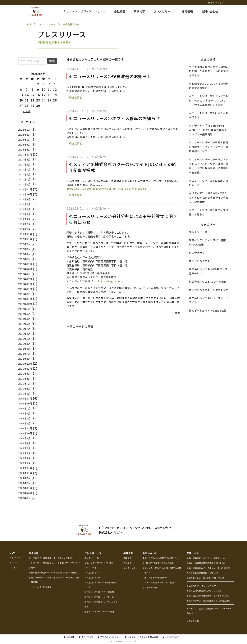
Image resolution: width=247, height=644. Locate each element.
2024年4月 (25, 169)
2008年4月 (25, 453)
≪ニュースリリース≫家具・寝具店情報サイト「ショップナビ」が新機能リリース (209, 147)
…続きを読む (74, 97)
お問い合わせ (150, 553)
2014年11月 (25, 299)
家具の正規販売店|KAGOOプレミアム (204, 591)
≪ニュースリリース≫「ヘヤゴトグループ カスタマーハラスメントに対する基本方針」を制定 (208, 100)
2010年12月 (25, 364)
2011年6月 (25, 349)
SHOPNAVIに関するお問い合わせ (158, 563)
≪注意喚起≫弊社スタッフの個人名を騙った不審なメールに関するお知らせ (209, 71)
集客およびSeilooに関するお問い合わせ (162, 558)
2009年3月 (25, 413)
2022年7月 (25, 219)
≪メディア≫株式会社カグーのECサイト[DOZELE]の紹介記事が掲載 (123, 167)
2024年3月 (25, 174)
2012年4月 (25, 329)
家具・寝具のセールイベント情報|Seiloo (206, 558)
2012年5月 (25, 324)
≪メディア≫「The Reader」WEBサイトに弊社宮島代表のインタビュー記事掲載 (208, 130)
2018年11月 (25, 284)
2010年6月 (25, 378)
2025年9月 (25, 140)
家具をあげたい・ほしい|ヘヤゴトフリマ (206, 578)
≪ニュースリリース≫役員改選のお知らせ (110, 76)
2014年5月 (25, 314)
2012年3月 (25, 334)
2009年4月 (25, 408)
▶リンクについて (171, 637)
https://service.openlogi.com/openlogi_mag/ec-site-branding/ (107, 189)
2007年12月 (25, 468)
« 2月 (27, 111)
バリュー (14, 567)
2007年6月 (25, 483)
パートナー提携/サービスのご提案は (160, 582)
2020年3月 (25, 259)
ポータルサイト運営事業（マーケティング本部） (51, 558)
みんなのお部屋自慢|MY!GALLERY (203, 573)
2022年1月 (25, 229)
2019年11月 (25, 264)
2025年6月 (25, 149)
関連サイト (193, 553)
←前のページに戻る (80, 326)
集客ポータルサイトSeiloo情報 (208, 311)
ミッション (15, 558)
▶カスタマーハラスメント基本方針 (142, 637)
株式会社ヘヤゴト (199, 261)
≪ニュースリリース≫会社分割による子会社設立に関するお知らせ (123, 219)
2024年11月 (25, 154)
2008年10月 (25, 433)
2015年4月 (25, 294)
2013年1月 (25, 319)
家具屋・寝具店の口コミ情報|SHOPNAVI (206, 563)
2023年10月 (25, 194)
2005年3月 (25, 498)
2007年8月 (25, 478)
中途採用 (128, 563)
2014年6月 (25, 309)
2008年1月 (25, 463)
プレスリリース (198, 232)
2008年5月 (25, 448)
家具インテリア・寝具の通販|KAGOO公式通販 (208, 601)
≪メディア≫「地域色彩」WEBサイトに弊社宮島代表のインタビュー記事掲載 (209, 198)
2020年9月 (25, 244)
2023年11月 (25, 189)
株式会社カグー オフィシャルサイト (203, 586)
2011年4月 (25, 354)
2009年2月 (25, 418)
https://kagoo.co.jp (111, 281)
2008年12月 (25, 428)
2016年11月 (25, 289)
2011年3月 (25, 359)
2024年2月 (25, 179)
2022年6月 (25, 224)
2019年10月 (25, 269)
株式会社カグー (198, 253)
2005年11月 (25, 488)
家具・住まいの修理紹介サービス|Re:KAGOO (208, 596)
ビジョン (14, 563)
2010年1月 (25, 393)
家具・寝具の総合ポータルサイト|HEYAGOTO (208, 568)
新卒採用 (128, 558)
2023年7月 (25, 199)
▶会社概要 (69, 637)
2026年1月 (25, 135)
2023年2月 (25, 214)
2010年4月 (25, 383)
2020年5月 (25, 249)
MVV (12, 553)
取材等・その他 (150, 587)
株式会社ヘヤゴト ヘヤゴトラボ (209, 290)
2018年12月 (25, 279)
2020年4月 (25, 254)
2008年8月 (25, 438)
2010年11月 (25, 369)
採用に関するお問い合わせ (155, 577)
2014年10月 (25, 304)
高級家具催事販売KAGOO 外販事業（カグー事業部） (54, 572)
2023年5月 (25, 204)
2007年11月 (25, 473)
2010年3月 (25, 388)
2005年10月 (25, 493)
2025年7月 (25, 144)
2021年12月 (25, 234)
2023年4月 (25, 209)
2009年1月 (25, 423)
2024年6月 (25, 164)
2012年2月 (25, 339)
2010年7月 (25, 374)
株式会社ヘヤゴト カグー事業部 (208, 282)
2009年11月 (25, 398)
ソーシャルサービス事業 (40, 587)
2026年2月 (25, 130)
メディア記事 (193, 621)
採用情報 (128, 553)
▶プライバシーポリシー (109, 637)
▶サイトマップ (216, 2)
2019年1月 (25, 274)
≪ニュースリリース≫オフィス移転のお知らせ (114, 118)
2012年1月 (25, 344)
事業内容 (34, 553)
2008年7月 (25, 443)
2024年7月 (25, 159)
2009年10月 (25, 403)
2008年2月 (25, 458)
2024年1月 (25, 184)
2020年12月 (25, 239)
